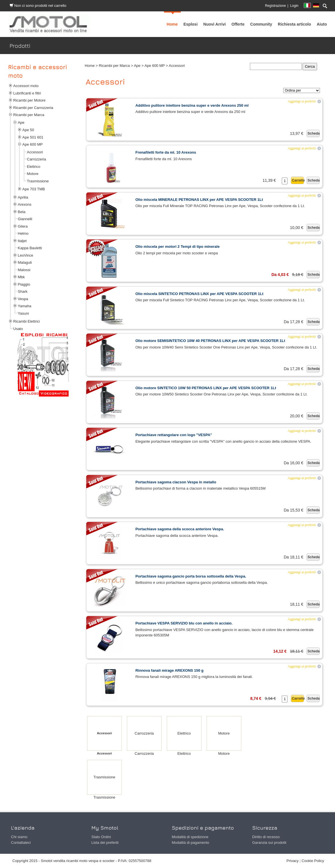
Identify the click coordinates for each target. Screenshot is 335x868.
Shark (23, 291)
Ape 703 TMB (34, 189)
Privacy (293, 861)
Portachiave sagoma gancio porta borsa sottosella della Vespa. (191, 576)
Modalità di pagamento (191, 843)
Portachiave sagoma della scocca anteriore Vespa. (180, 529)
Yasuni (23, 313)
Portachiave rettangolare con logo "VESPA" (174, 435)
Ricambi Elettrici (27, 321)
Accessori (35, 152)
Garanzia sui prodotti (269, 843)
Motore (33, 174)
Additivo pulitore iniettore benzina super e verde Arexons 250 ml (192, 105)
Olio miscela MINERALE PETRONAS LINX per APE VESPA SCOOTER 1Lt (199, 200)
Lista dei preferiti (105, 843)
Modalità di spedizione (190, 837)
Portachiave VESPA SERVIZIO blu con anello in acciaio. (184, 623)
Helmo (23, 233)
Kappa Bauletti (30, 248)
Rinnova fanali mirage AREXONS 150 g (169, 670)
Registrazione (275, 6)
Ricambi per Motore (29, 100)
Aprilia (23, 197)
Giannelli (25, 219)
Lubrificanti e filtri (27, 93)
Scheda (314, 133)
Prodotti (319, 46)
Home (90, 66)
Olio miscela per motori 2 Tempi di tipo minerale (178, 247)
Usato (18, 329)
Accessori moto (26, 86)
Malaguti (25, 262)
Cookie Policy (313, 861)
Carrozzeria (37, 159)
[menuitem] (261, 24)
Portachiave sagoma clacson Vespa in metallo (176, 482)
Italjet (22, 241)
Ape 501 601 (33, 137)
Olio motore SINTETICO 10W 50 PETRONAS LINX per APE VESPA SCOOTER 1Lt (206, 388)
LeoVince (26, 255)
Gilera (23, 226)
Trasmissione (38, 181)
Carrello (298, 180)
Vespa (23, 299)
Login (294, 6)
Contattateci (21, 843)
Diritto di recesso (266, 837)
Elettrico (34, 167)
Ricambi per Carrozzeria (33, 108)
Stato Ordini (101, 837)
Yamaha (25, 306)
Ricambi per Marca (29, 115)
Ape (21, 122)
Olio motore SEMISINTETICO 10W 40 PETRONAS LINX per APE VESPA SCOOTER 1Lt (210, 341)
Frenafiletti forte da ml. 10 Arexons (166, 152)
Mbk (21, 277)
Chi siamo (19, 837)
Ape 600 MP (33, 144)
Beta (22, 212)
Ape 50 (28, 130)
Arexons (25, 204)
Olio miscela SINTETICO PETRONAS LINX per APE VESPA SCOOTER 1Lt (200, 294)
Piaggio (24, 284)
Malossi (24, 270)
